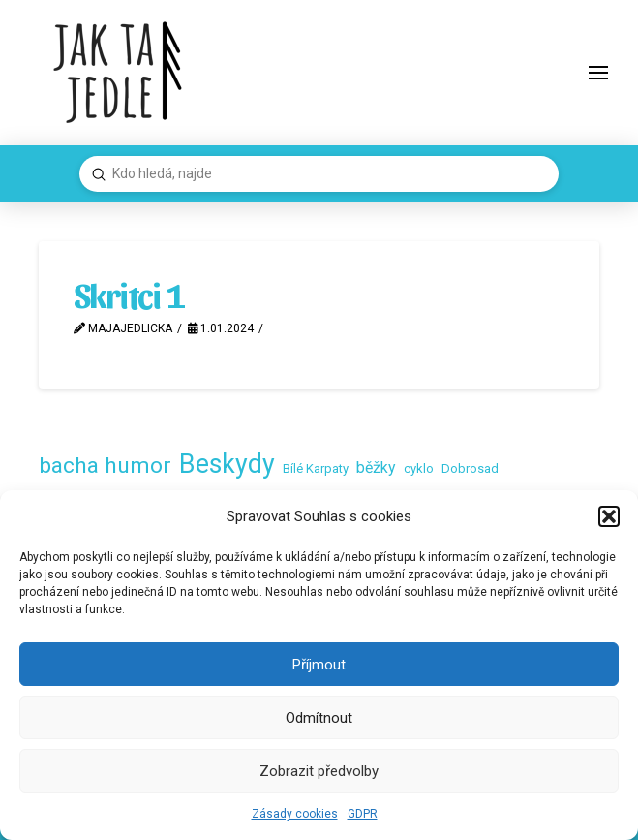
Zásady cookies (295, 814)
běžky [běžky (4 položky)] (376, 467)
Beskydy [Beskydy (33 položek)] (227, 464)
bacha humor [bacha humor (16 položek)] (105, 466)
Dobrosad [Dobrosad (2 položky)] (470, 468)
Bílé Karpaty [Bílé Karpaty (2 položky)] (316, 468)
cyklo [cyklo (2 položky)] (419, 468)
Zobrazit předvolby (319, 771)
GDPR (363, 814)
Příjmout (319, 665)
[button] (609, 516)
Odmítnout (319, 718)
